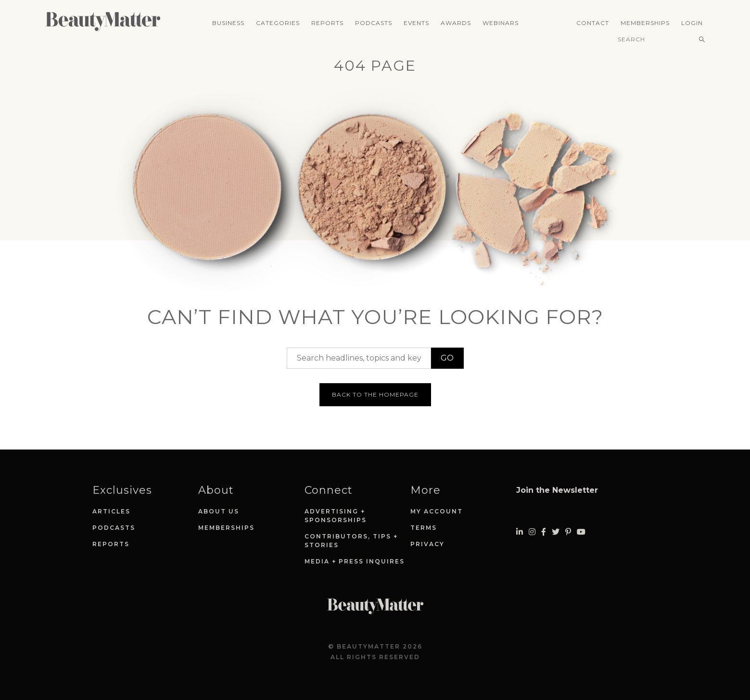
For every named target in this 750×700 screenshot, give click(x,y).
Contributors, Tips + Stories (351, 541)
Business (228, 23)
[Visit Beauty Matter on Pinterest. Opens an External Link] (568, 532)
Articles (111, 511)
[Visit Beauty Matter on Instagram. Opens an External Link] (532, 532)
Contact (593, 23)
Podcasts (374, 23)
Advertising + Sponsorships (336, 516)
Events (416, 23)
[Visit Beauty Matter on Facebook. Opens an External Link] (544, 532)
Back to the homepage (375, 394)
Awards (456, 23)
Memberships (645, 23)
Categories (278, 23)
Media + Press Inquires (355, 561)
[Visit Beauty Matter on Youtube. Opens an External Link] (581, 532)
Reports (327, 23)
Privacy (427, 544)
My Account (437, 511)
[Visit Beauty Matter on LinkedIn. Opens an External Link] (520, 532)
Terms (424, 528)
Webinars (501, 23)
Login (692, 23)
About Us (219, 511)
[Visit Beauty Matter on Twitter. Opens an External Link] (556, 532)
